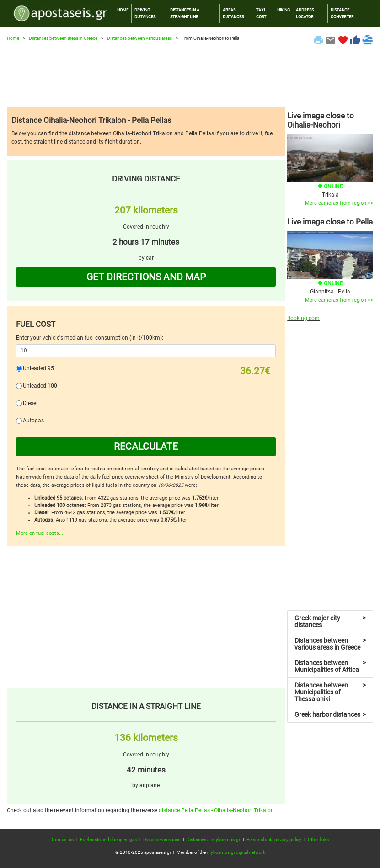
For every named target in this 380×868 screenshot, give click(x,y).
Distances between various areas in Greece (330, 644)
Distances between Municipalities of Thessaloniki (330, 692)
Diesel (30, 403)
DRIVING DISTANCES (145, 13)
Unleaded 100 (40, 386)
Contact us (63, 839)
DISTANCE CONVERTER (342, 13)
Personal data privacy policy (274, 839)
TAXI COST (261, 13)
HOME (123, 10)
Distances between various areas (139, 38)
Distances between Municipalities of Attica (330, 666)
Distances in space (162, 839)
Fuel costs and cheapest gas (108, 839)
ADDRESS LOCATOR (305, 13)
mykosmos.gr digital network (236, 852)
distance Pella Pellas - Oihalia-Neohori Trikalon (216, 810)
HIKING (284, 10)
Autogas (33, 421)
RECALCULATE (146, 447)
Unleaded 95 (38, 368)
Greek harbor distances (330, 714)
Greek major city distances (330, 621)
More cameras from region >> (339, 203)
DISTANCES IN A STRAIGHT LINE (185, 13)
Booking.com (303, 318)
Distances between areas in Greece (63, 38)
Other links (318, 839)
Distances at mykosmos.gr (213, 839)
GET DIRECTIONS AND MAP (146, 277)
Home (13, 38)
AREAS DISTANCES (233, 13)
